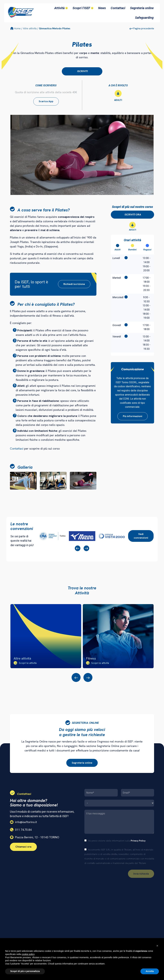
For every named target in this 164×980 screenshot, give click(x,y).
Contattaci (17, 449)
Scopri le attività (25, 663)
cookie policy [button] (28, 954)
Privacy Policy (138, 841)
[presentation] (78, 548)
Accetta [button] (150, 971)
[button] (157, 946)
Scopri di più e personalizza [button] (25, 971)
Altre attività (30, 28)
